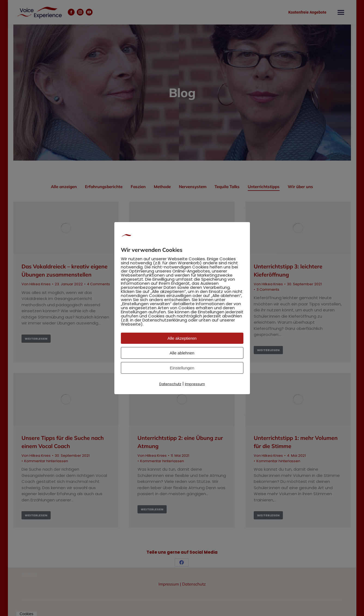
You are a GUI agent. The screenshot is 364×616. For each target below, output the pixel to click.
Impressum (195, 384)
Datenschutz (170, 384)
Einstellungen (182, 368)
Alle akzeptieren (182, 338)
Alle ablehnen (182, 353)
